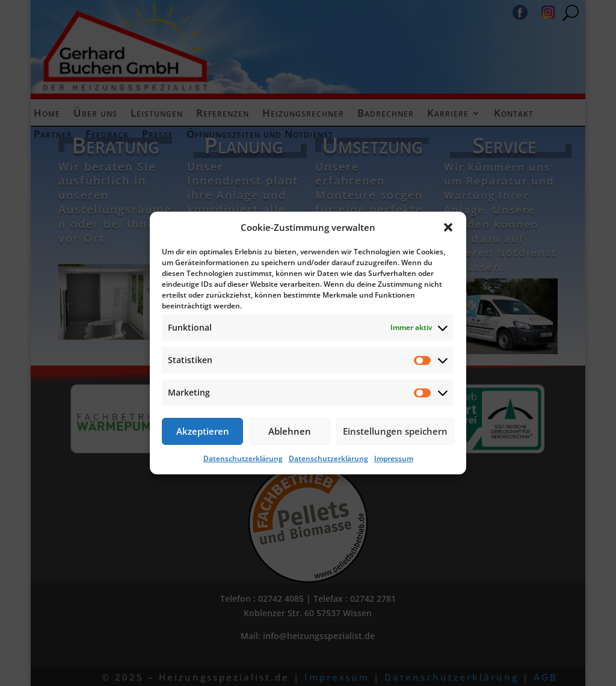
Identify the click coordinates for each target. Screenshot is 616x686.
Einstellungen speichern (395, 431)
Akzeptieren (203, 431)
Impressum (394, 458)
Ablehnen (290, 431)
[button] (448, 227)
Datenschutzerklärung (243, 458)
